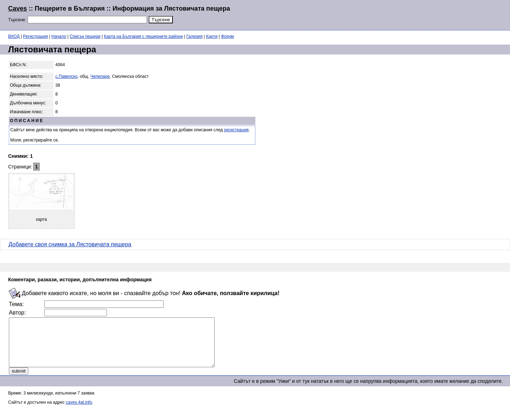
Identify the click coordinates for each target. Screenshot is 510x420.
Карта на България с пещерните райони (143, 36)
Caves (18, 8)
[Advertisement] (416, 14)
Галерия (194, 36)
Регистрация (35, 36)
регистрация (236, 130)
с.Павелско (66, 76)
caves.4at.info (79, 412)
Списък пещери (85, 36)
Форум (227, 36)
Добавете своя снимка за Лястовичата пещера (70, 244)
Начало (59, 36)
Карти (212, 36)
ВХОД (14, 36)
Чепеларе (100, 76)
